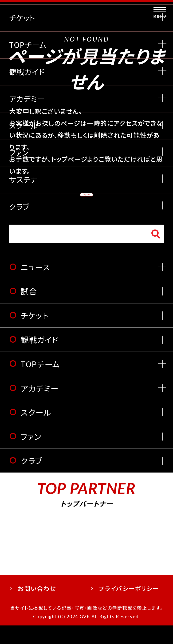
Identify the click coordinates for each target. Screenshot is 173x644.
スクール (36, 431)
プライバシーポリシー (129, 607)
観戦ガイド (39, 358)
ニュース (35, 286)
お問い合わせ (37, 607)
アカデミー (39, 406)
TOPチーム (40, 382)
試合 (29, 310)
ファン (31, 455)
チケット (35, 334)
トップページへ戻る (86, 201)
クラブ (31, 479)
